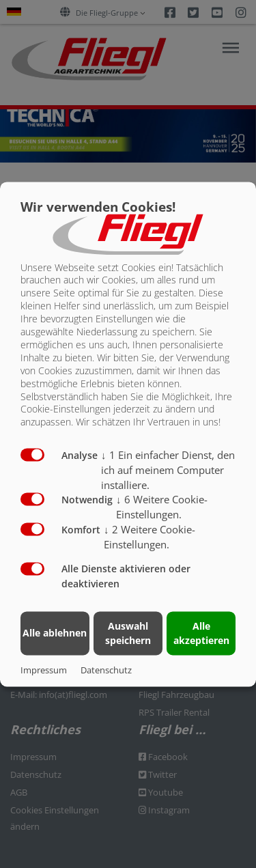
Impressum (44, 670)
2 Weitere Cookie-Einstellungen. (150, 537)
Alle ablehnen (55, 633)
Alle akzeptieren (201, 633)
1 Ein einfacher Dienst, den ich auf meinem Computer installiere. (168, 471)
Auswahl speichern (128, 633)
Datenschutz (106, 670)
